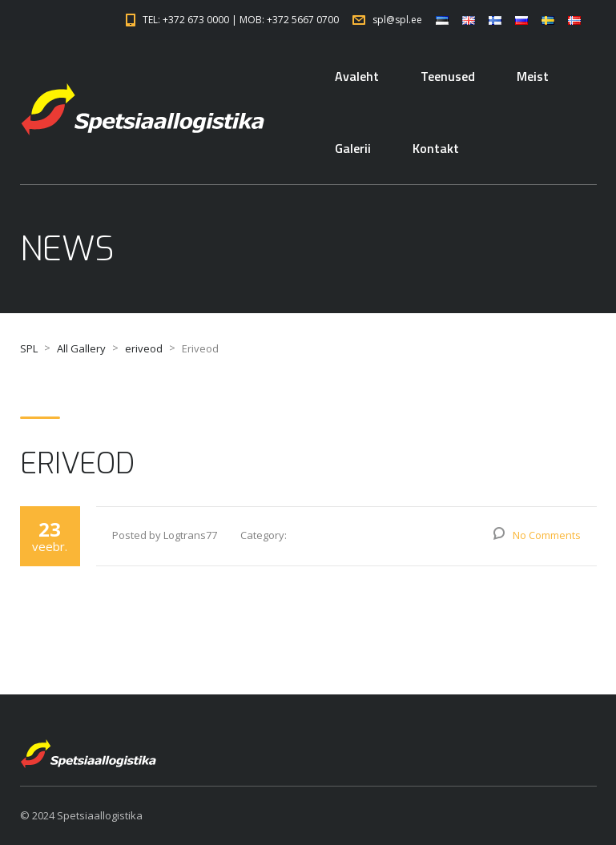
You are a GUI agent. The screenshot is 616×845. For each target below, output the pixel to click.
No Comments (547, 535)
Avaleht (357, 76)
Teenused (448, 76)
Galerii (353, 148)
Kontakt (436, 148)
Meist (533, 76)
